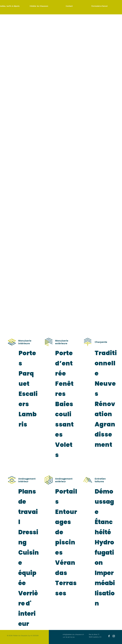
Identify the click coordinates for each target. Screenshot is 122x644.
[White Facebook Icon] (109, 636)
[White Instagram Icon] (114, 636)
